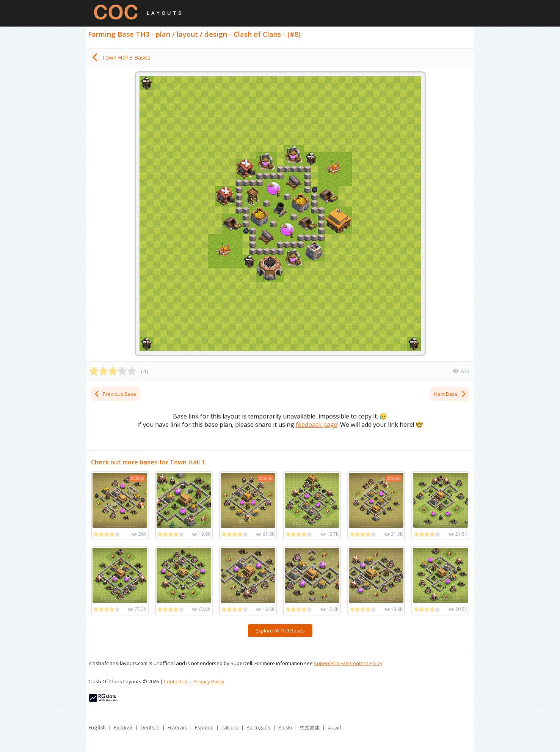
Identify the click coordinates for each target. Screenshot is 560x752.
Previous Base (115, 394)
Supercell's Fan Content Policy (348, 663)
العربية (334, 727)
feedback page (317, 425)
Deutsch (150, 727)
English (97, 727)
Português (258, 727)
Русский (123, 727)
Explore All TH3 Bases (280, 631)
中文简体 (310, 727)
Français (177, 727)
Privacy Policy (209, 681)
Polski (285, 727)
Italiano (230, 727)
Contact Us (176, 681)
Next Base (450, 394)
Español (204, 727)
